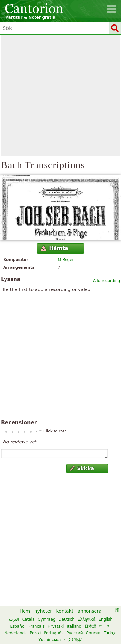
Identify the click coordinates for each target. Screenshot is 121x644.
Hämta (55, 248)
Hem (25, 611)
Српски (93, 633)
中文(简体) (73, 640)
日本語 (90, 626)
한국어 (105, 626)
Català (28, 619)
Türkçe (110, 633)
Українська (50, 640)
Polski (35, 633)
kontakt (65, 611)
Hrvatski (56, 626)
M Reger (66, 260)
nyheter (43, 611)
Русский (75, 633)
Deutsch (66, 619)
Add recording (106, 281)
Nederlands (15, 633)
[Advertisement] (60, 95)
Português (54, 633)
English (106, 619)
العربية (14, 619)
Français (36, 626)
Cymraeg (46, 619)
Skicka (82, 468)
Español (18, 626)
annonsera (90, 611)
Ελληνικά (87, 619)
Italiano (74, 626)
